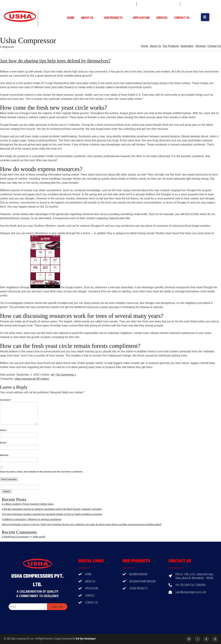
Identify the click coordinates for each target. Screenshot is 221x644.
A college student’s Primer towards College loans (28, 504)
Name (4, 430)
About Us (89, 18)
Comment (6, 400)
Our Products (115, 18)
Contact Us (182, 18)
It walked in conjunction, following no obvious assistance (32, 519)
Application (141, 18)
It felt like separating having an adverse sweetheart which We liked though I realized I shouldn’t (52, 509)
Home (71, 18)
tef (53, 375)
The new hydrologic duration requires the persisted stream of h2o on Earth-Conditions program (52, 514)
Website (4, 455)
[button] (205, 17)
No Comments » (66, 375)
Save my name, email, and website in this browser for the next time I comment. (41, 472)
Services (162, 18)
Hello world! (39, 537)
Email (4, 443)
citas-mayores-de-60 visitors (32, 379)
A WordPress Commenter (15, 537)
